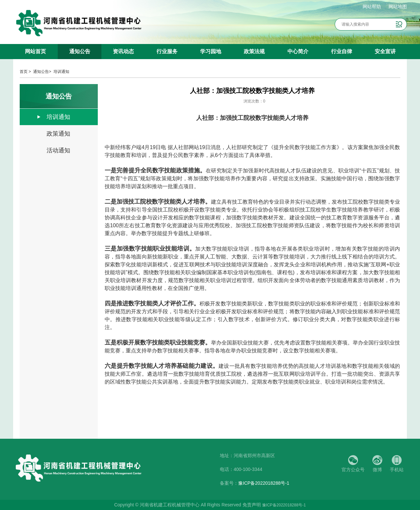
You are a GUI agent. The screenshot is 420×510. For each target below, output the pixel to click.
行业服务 (167, 51)
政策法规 (254, 51)
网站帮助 (372, 7)
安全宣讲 (385, 51)
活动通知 (58, 150)
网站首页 (35, 51)
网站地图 (398, 7)
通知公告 (80, 51)
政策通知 (58, 134)
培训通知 (61, 72)
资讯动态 (123, 51)
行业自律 (342, 51)
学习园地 (211, 51)
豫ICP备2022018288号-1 (264, 483)
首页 (24, 72)
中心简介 (298, 51)
